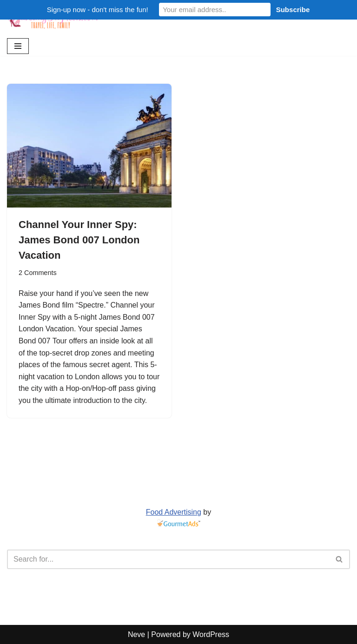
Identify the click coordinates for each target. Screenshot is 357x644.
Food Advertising (174, 512)
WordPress (211, 634)
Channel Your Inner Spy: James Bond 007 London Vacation (79, 240)
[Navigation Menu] (18, 46)
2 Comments (38, 273)
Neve (136, 634)
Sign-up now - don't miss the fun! (98, 10)
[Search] (168, 559)
